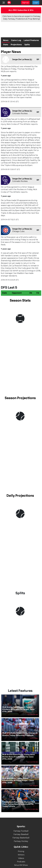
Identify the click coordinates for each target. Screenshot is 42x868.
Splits (27, 45)
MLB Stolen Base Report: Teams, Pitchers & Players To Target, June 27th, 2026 (18, 709)
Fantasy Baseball (21, 834)
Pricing (21, 851)
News (6, 40)
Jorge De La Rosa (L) (22, 59)
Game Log (16, 40)
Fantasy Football (21, 831)
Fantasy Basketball (21, 838)
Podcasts (21, 862)
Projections (16, 45)
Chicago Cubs (18, 231)
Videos (21, 858)
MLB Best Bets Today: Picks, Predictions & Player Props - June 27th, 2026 (18, 780)
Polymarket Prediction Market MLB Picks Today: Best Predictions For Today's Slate (19, 804)
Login (36, 3)
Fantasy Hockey (21, 841)
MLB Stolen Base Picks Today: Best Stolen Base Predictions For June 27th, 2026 (19, 757)
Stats (6, 45)
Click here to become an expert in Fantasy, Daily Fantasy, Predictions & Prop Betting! (21, 18)
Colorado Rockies (20, 113)
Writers (21, 855)
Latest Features (31, 40)
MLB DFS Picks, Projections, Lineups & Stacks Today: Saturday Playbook (20, 734)
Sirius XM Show (21, 865)
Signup (25, 3)
